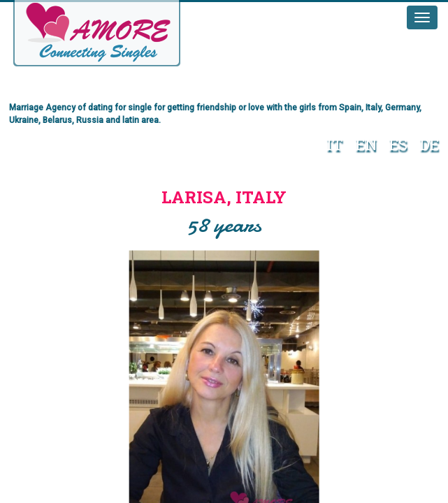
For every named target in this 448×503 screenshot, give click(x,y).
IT (335, 144)
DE (429, 144)
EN (366, 144)
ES (398, 144)
